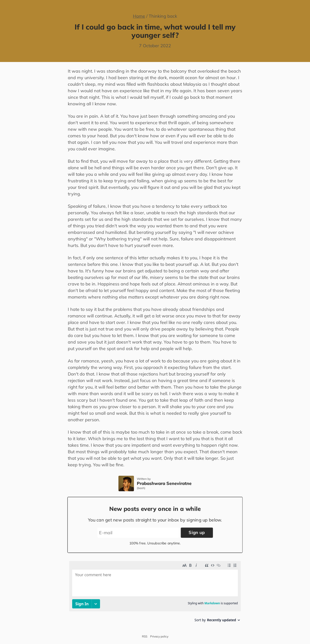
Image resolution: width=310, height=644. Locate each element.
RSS (145, 636)
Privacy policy (159, 636)
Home (139, 16)
